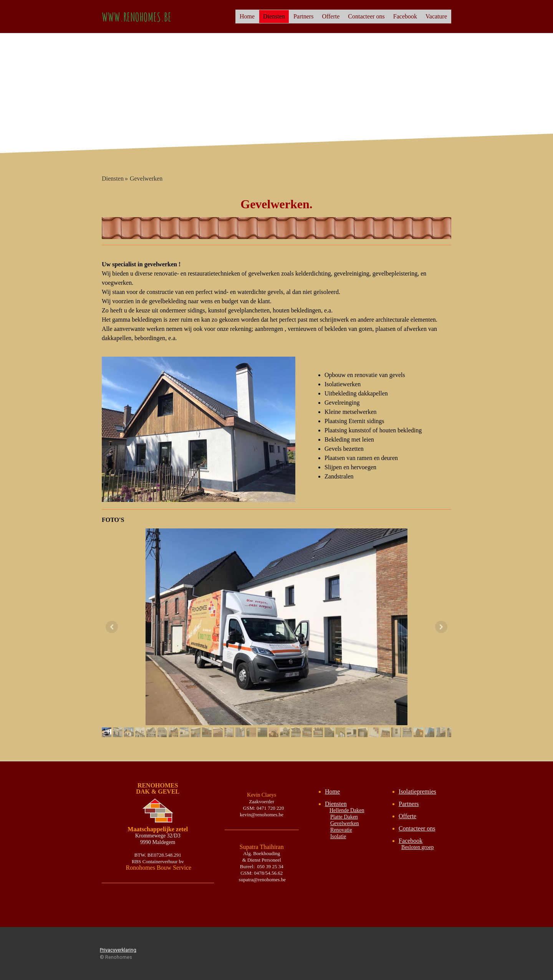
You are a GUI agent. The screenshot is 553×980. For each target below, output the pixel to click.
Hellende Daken (347, 810)
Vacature (436, 16)
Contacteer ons (366, 16)
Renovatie (341, 830)
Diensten (274, 16)
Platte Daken (344, 817)
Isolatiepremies (417, 791)
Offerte (331, 16)
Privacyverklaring (118, 950)
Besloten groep (417, 847)
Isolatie (338, 836)
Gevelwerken (345, 823)
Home (247, 16)
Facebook (405, 16)
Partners (303, 16)
